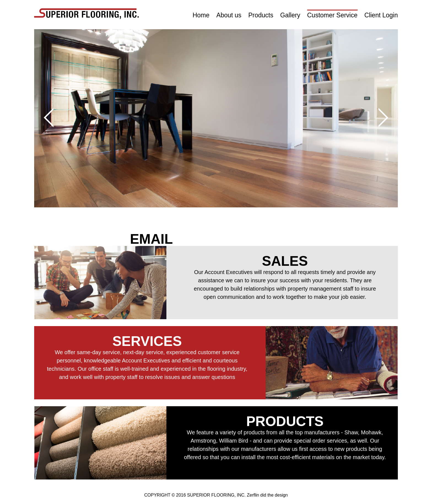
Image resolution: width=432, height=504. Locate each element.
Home (201, 15)
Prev (54, 117)
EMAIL (152, 239)
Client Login (381, 15)
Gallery (290, 15)
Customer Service (332, 15)
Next (379, 117)
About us (229, 15)
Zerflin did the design (267, 495)
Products (261, 15)
